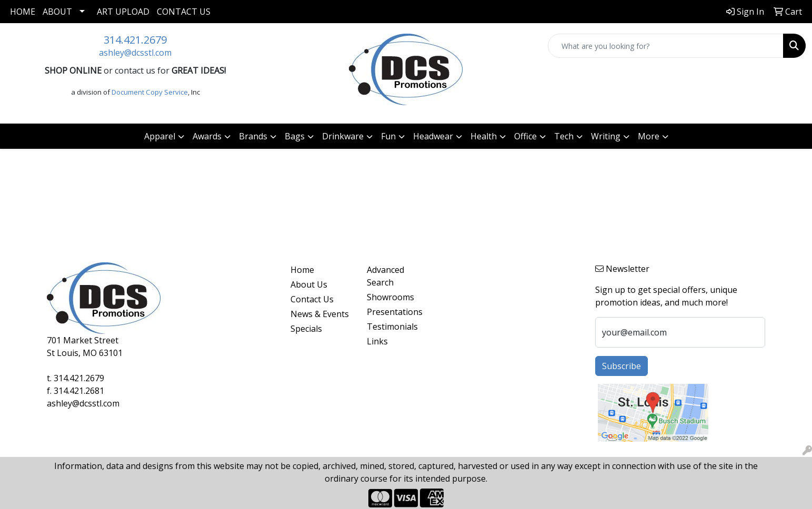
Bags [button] (295, 136)
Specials (306, 329)
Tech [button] (564, 136)
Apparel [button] (160, 136)
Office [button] (525, 136)
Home (23, 12)
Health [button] (484, 136)
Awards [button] (207, 136)
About (57, 12)
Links (377, 341)
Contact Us (184, 12)
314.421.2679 (135, 40)
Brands (253, 136)
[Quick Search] (666, 46)
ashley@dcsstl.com (135, 53)
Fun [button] (388, 136)
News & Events (320, 314)
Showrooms (390, 297)
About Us (309, 284)
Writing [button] (606, 136)
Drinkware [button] (343, 136)
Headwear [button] (433, 136)
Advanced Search (385, 276)
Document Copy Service (150, 92)
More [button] (649, 136)
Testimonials (392, 327)
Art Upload (123, 12)
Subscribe (621, 366)
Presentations (395, 312)
